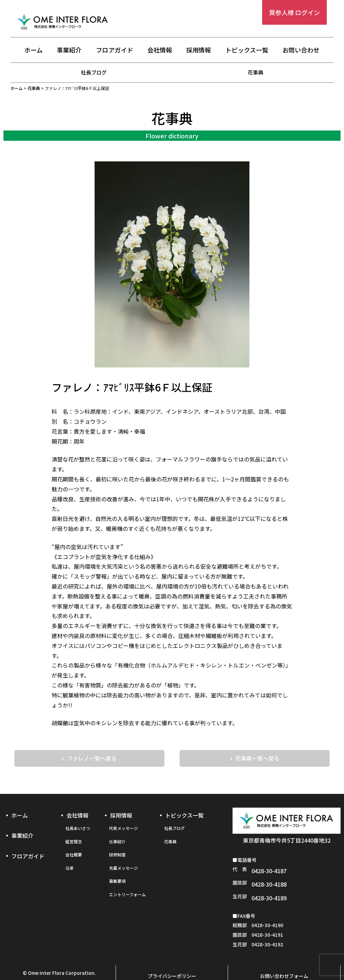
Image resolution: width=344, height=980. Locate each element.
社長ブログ (94, 72)
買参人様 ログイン (294, 12)
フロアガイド (115, 50)
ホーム (34, 50)
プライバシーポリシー (172, 958)
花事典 (256, 72)
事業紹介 (69, 50)
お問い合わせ (301, 50)
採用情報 (198, 50)
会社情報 (160, 50)
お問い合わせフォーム (284, 958)
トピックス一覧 (247, 50)
